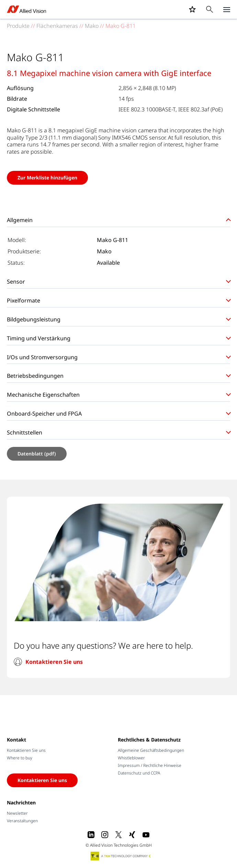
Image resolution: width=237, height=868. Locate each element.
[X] (118, 835)
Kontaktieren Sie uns (54, 662)
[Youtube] (146, 835)
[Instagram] (105, 835)
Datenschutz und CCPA (139, 773)
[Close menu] (227, 9)
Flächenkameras (57, 26)
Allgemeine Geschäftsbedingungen (151, 750)
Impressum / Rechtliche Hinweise (150, 765)
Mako (92, 26)
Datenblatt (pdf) (37, 454)
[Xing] (132, 835)
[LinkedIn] (91, 835)
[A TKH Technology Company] (121, 856)
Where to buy (20, 758)
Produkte (18, 26)
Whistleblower (131, 758)
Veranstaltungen (22, 821)
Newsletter (17, 813)
